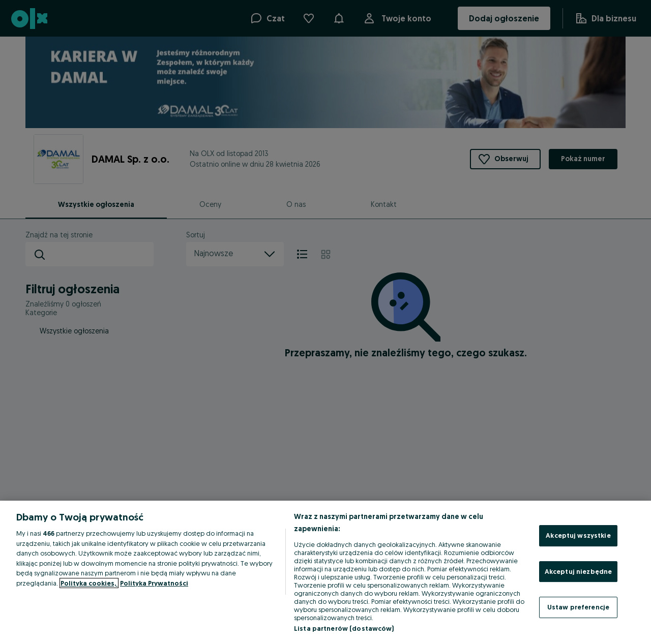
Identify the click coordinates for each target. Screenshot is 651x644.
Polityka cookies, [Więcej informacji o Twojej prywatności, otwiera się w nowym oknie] (89, 583)
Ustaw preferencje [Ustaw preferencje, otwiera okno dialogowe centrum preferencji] (578, 607)
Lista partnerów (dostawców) (344, 628)
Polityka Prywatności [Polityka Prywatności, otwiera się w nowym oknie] (154, 583)
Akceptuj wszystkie (578, 535)
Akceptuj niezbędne (578, 571)
